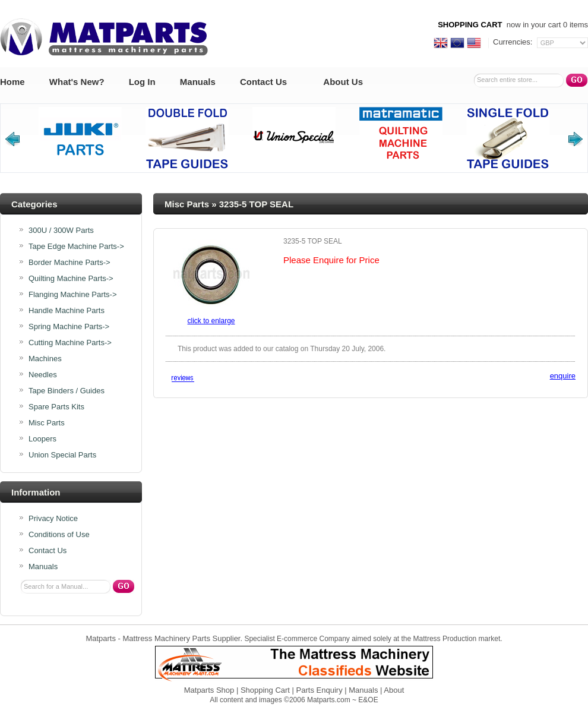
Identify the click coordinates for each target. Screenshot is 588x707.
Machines (45, 359)
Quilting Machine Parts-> (71, 279)
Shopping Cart (265, 690)
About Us (343, 82)
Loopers (42, 439)
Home (12, 82)
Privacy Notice (53, 519)
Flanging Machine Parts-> (73, 295)
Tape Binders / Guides (67, 391)
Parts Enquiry (320, 690)
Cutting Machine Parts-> (70, 343)
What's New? (77, 82)
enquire (563, 376)
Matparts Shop (209, 690)
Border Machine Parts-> (69, 263)
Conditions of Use (59, 535)
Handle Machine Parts (67, 311)
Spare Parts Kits (56, 407)
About (394, 690)
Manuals (198, 82)
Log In (142, 82)
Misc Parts (187, 204)
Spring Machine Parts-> (69, 327)
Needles (43, 375)
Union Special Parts (62, 455)
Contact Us (263, 82)
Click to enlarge (211, 321)
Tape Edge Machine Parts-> (76, 247)
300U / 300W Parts (61, 231)
